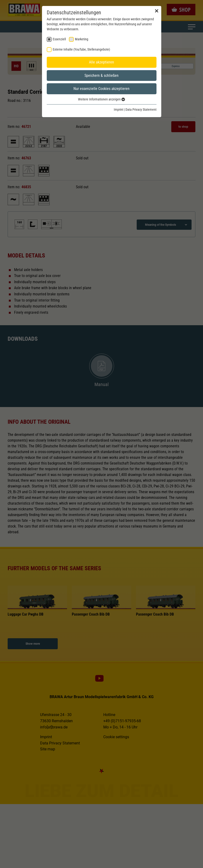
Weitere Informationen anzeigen (101, 99)
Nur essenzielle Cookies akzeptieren (101, 89)
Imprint (119, 110)
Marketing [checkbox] (82, 39)
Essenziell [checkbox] (59, 39)
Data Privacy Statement (141, 110)
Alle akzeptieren (101, 62)
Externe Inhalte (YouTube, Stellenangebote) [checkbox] (81, 49)
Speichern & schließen (101, 76)
